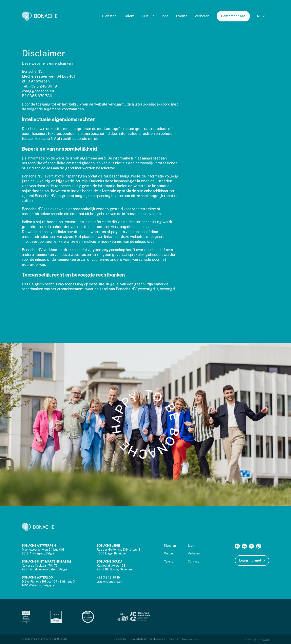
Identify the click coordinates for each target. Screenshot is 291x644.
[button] (262, 16)
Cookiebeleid (157, 639)
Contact (193, 561)
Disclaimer (120, 639)
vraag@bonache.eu (109, 581)
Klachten (174, 639)
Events (182, 16)
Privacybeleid (138, 639)
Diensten (109, 16)
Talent (129, 16)
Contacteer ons (233, 16)
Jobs (165, 16)
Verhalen (202, 16)
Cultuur (148, 16)
